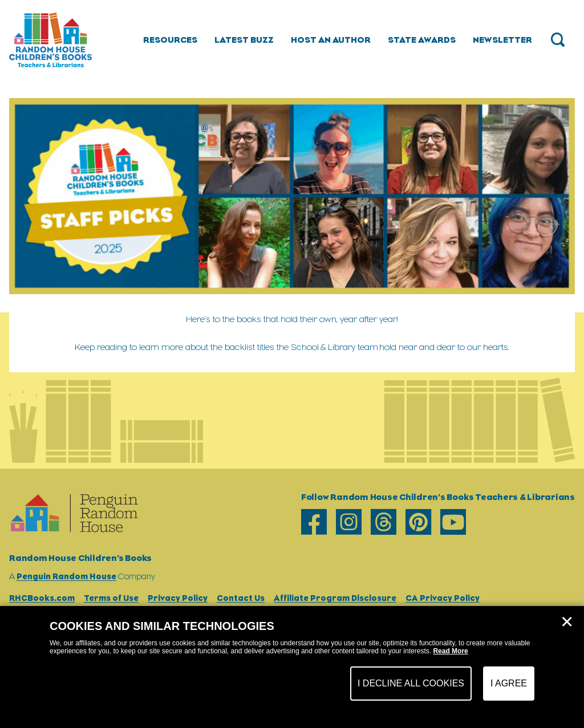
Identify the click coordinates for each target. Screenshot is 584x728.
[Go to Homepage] (50, 40)
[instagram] (349, 522)
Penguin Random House (66, 576)
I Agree (509, 683)
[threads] (384, 522)
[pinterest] (418, 522)
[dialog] (292, 667)
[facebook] (314, 522)
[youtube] (453, 522)
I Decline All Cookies (411, 683)
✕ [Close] (567, 622)
